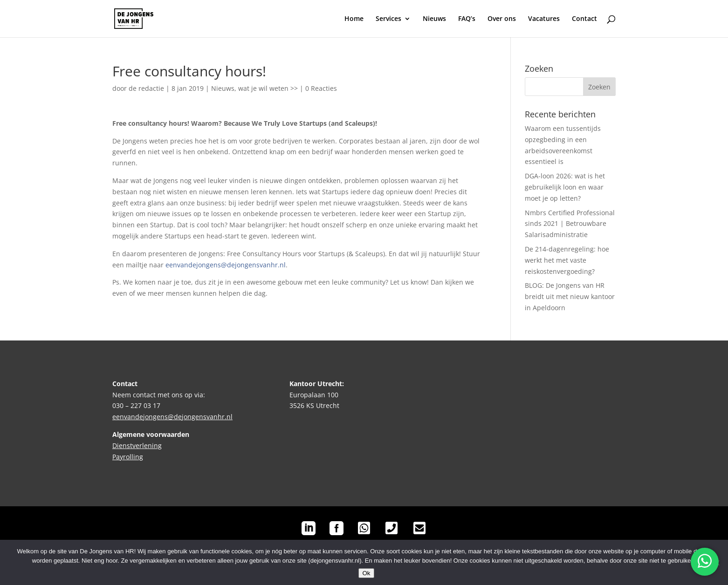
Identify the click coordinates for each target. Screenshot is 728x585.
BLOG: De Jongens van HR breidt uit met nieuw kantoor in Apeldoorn (570, 296)
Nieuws (434, 19)
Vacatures (544, 19)
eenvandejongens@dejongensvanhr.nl (226, 265)
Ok (366, 573)
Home (354, 19)
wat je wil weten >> (268, 88)
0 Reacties (321, 88)
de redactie (146, 88)
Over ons (502, 19)
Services (388, 19)
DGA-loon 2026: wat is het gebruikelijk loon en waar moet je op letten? (565, 187)
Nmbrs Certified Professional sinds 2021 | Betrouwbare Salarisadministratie (570, 224)
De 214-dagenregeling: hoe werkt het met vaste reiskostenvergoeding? (567, 260)
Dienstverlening (137, 446)
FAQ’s (467, 19)
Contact (584, 19)
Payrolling (128, 457)
